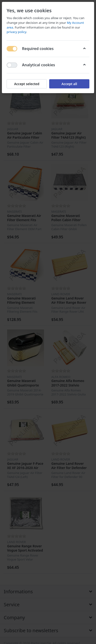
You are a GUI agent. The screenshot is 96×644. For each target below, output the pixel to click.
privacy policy (16, 32)
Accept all (69, 84)
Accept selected (27, 84)
